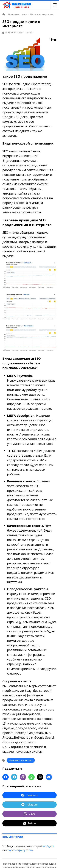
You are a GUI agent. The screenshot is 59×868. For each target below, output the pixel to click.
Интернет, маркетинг (21, 760)
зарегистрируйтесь (20, 850)
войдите (49, 846)
